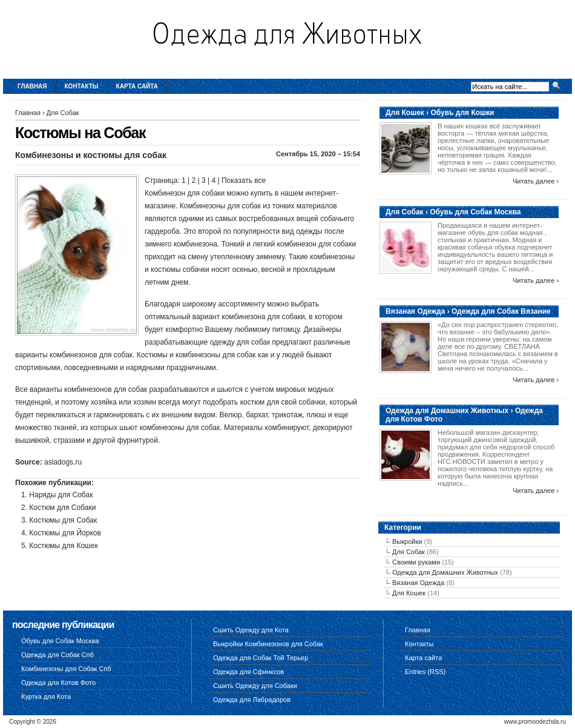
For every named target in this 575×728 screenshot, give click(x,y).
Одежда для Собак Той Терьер (261, 658)
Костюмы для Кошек (63, 546)
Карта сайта (137, 86)
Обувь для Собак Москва (60, 641)
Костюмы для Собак (63, 520)
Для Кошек (409, 593)
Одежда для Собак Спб (57, 655)
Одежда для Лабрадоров (252, 700)
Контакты (82, 86)
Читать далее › (536, 181)
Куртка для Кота (46, 697)
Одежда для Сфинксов (248, 672)
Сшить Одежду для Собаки (255, 686)
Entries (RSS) (425, 672)
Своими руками (416, 562)
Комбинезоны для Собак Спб (66, 669)
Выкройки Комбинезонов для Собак (268, 644)
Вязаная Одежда (418, 583)
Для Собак (63, 113)
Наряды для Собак (61, 495)
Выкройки (407, 541)
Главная (32, 86)
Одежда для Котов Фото (58, 683)
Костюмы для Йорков (65, 533)
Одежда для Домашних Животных (445, 572)
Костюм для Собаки (62, 508)
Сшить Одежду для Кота (251, 630)
